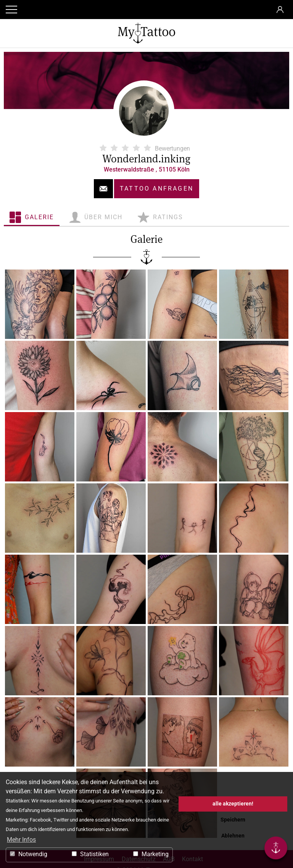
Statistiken (90, 854)
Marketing (151, 854)
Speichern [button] (233, 820)
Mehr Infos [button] (21, 840)
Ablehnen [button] (233, 836)
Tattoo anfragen (157, 189)
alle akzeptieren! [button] (233, 804)
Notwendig (29, 854)
